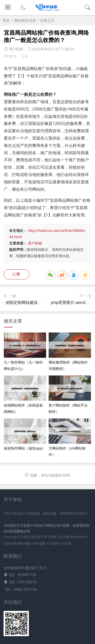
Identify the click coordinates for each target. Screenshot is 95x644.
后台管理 (10, 543)
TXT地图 (52, 543)
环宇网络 (50, 537)
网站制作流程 (25, 20)
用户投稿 (35, 243)
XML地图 (39, 543)
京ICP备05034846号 (72, 537)
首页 (6, 20)
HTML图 (65, 543)
